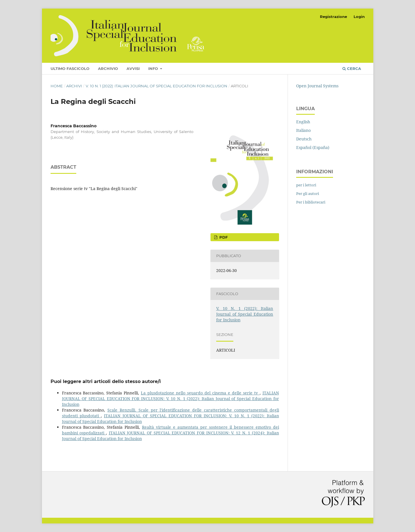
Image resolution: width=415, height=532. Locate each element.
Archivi (74, 86)
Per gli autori (308, 194)
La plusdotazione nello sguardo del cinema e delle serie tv (200, 393)
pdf (223, 237)
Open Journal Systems (317, 86)
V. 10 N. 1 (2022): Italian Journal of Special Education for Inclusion (157, 86)
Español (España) (313, 147)
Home (57, 86)
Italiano (303, 130)
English (303, 122)
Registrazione (333, 17)
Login (359, 17)
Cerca (352, 68)
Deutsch (304, 139)
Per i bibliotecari (311, 202)
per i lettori (306, 185)
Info (154, 68)
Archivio (108, 68)
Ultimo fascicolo (70, 68)
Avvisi (133, 68)
